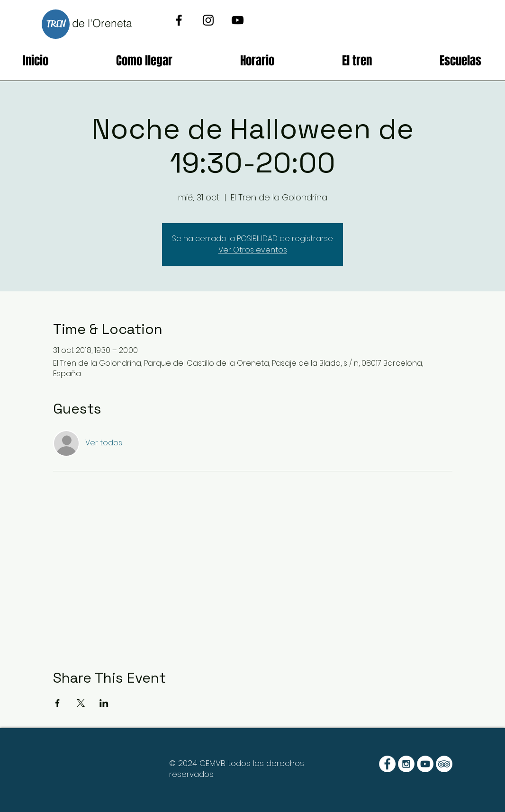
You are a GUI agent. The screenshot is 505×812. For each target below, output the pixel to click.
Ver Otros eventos (253, 250)
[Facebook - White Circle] (387, 764)
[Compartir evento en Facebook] (58, 703)
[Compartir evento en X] (81, 703)
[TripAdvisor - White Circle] (444, 764)
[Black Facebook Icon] (179, 20)
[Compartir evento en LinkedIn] (104, 703)
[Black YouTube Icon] (238, 20)
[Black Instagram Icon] (208, 20)
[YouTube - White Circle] (425, 764)
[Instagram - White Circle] (406, 764)
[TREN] (56, 24)
